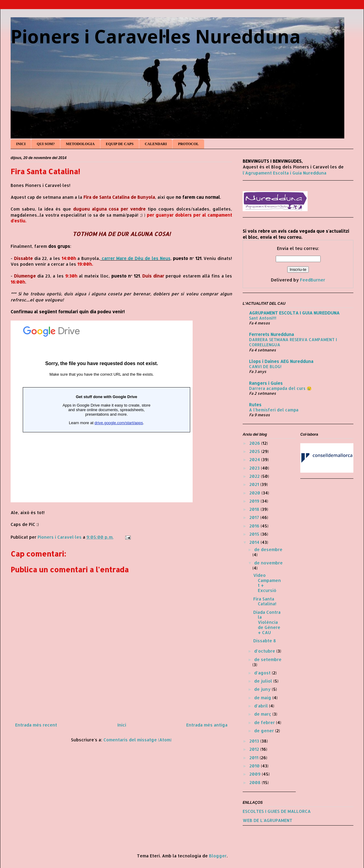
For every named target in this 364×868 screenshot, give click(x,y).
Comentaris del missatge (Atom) (138, 740)
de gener (265, 731)
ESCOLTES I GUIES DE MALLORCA (277, 811)
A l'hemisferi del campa (274, 410)
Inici (122, 725)
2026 (255, 443)
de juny (263, 689)
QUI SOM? (46, 144)
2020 (255, 493)
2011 (254, 758)
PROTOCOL (188, 144)
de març (263, 714)
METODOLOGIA (80, 144)
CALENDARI (156, 144)
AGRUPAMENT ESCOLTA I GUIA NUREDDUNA (294, 313)
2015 (255, 534)
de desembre (268, 549)
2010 (255, 766)
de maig (263, 698)
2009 (256, 774)
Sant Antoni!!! (263, 318)
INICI (21, 144)
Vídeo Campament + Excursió (267, 583)
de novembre (268, 563)
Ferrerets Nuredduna (271, 334)
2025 (255, 451)
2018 (255, 509)
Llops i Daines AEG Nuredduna (281, 361)
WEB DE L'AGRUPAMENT (268, 820)
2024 (255, 459)
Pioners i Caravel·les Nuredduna (156, 36)
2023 (255, 468)
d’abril (262, 706)
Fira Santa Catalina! (265, 601)
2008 (256, 782)
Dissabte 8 (265, 641)
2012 (255, 749)
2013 (255, 741)
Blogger (218, 856)
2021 (255, 484)
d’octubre (265, 651)
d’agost (263, 673)
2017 (255, 517)
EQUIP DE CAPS (120, 144)
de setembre (268, 659)
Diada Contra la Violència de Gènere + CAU (267, 622)
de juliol (264, 681)
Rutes (255, 405)
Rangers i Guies (266, 383)
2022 (255, 476)
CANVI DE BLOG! (265, 366)
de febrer (265, 722)
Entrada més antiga (207, 725)
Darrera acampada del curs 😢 (280, 388)
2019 (255, 501)
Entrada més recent (36, 725)
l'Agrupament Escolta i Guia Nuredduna (285, 173)
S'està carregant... (102, 411)
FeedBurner (313, 280)
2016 (255, 526)
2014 (255, 542)
